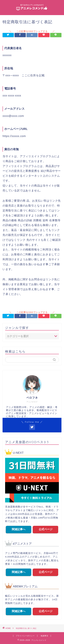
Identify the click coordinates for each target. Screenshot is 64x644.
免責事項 (44, 636)
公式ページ (45, 529)
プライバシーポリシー (25, 636)
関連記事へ (19, 529)
